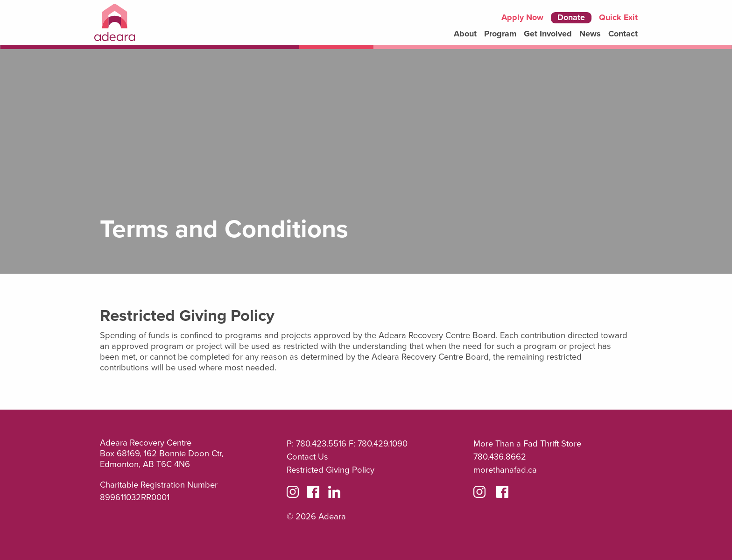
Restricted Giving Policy (331, 470)
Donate (571, 18)
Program (500, 34)
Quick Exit (618, 18)
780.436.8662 (500, 457)
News (590, 34)
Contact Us (307, 457)
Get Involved (548, 34)
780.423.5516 (321, 444)
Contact (623, 34)
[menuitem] (465, 34)
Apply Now (522, 18)
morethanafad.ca (505, 470)
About (465, 34)
